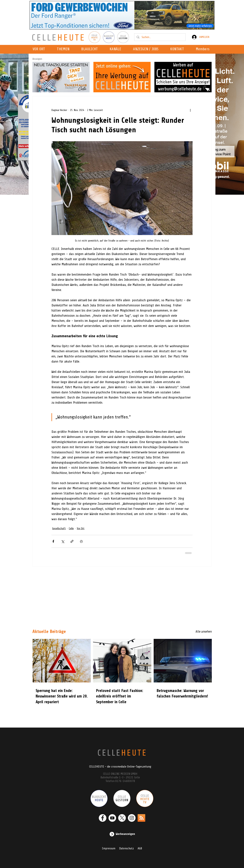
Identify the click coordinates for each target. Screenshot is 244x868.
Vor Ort (81, 528)
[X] (122, 818)
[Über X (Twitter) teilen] (63, 541)
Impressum (109, 848)
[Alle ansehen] (198, 632)
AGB (140, 848)
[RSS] (141, 818)
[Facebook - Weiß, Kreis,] (103, 818)
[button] (117, 49)
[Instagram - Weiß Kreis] (132, 818)
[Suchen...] (160, 37)
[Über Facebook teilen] (53, 541)
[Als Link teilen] (72, 541)
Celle (71, 528)
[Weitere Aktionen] (190, 110)
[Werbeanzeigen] (122, 834)
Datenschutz (126, 848)
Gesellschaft (59, 528)
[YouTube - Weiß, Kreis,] (112, 818)
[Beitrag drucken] (81, 541)
